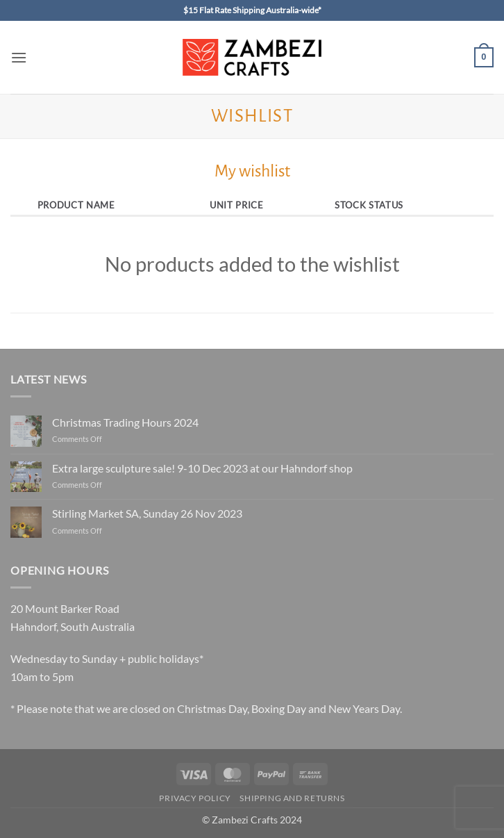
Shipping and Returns (292, 798)
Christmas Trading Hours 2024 (125, 422)
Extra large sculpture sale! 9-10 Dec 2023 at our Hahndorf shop (202, 468)
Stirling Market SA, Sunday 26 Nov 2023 (147, 513)
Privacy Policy (195, 798)
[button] (19, 57)
